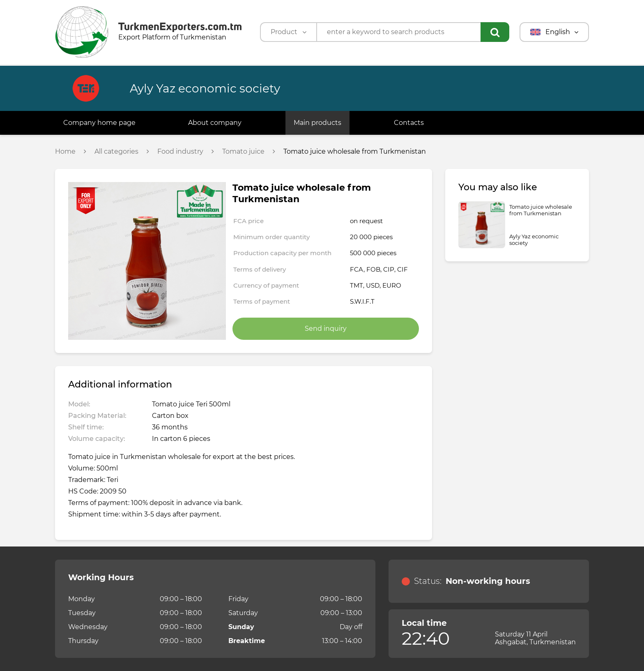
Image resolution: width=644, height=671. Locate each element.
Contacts (409, 123)
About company (215, 123)
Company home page (99, 123)
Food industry (180, 152)
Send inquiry (326, 329)
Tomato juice (243, 152)
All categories (116, 152)
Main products (317, 123)
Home (65, 152)
